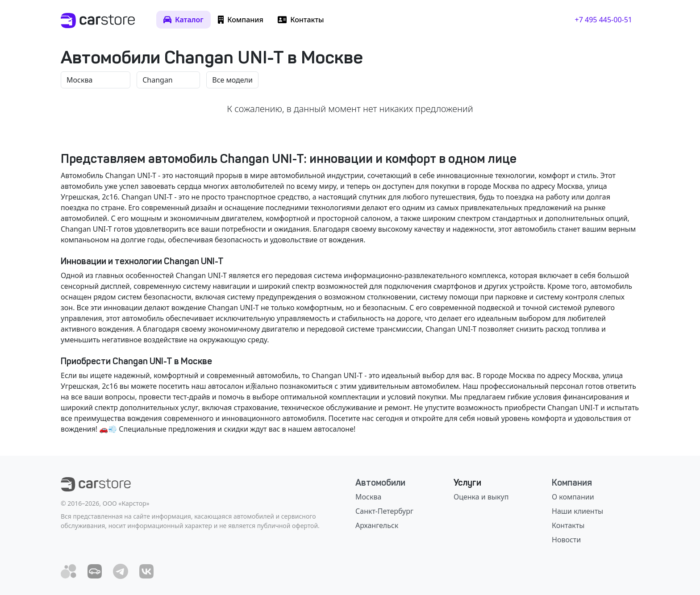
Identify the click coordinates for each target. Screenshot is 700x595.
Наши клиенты (577, 511)
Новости (566, 540)
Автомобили (380, 483)
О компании (573, 497)
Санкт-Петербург (384, 511)
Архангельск (377, 525)
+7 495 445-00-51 (604, 20)
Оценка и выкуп (481, 497)
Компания (572, 483)
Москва (368, 497)
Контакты (568, 525)
